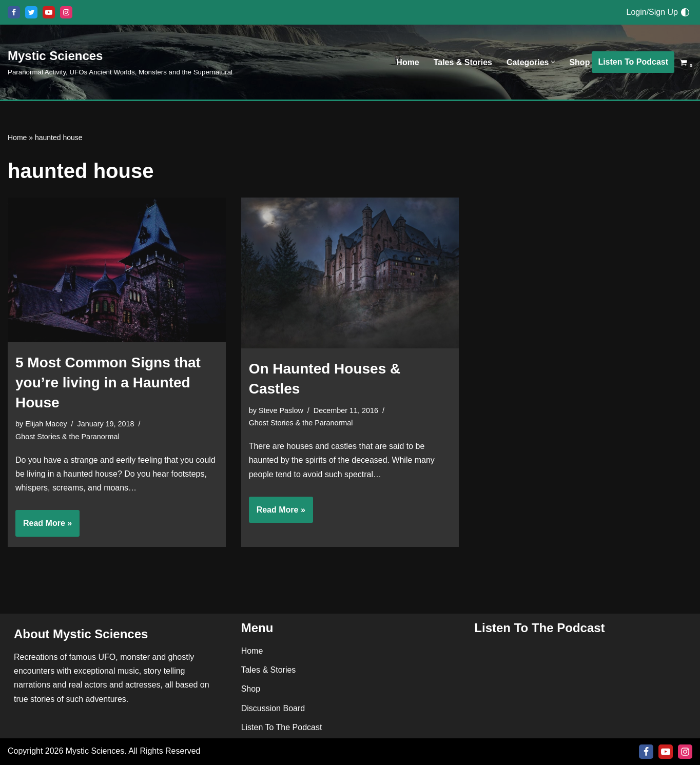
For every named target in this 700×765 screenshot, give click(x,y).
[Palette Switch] (685, 12)
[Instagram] (66, 12)
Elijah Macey (46, 424)
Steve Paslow (281, 410)
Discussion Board (273, 708)
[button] (553, 62)
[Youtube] (49, 12)
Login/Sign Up (652, 12)
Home (407, 62)
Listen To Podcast (633, 62)
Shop (579, 62)
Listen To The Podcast (282, 727)
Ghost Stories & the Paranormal (67, 437)
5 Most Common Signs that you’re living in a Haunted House (108, 382)
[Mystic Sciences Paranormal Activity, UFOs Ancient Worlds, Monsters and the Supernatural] (120, 62)
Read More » (44, 527)
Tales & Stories (462, 62)
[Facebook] (14, 12)
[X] (31, 12)
